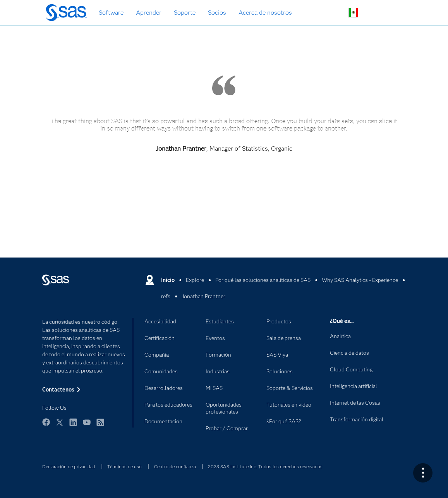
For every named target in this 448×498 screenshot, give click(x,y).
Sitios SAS (390, 13)
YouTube (87, 426)
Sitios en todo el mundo (353, 13)
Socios (217, 13)
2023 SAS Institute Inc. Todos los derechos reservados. (266, 466)
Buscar (335, 13)
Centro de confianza (175, 466)
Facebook (46, 426)
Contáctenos (372, 13)
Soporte (185, 13)
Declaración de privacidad (69, 466)
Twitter (60, 426)
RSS (100, 426)
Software (111, 13)
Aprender (149, 13)
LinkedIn (73, 426)
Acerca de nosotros (265, 13)
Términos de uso (124, 466)
